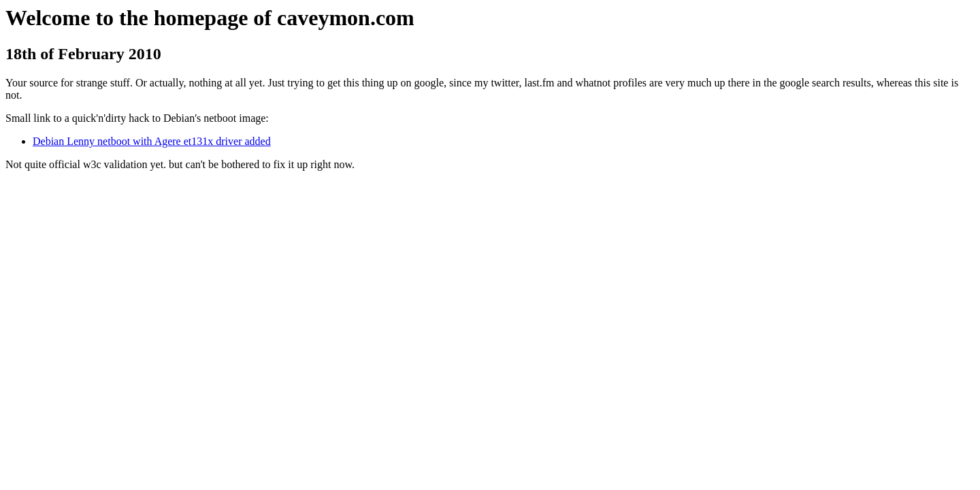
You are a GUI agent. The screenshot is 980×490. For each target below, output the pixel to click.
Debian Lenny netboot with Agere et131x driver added (152, 141)
